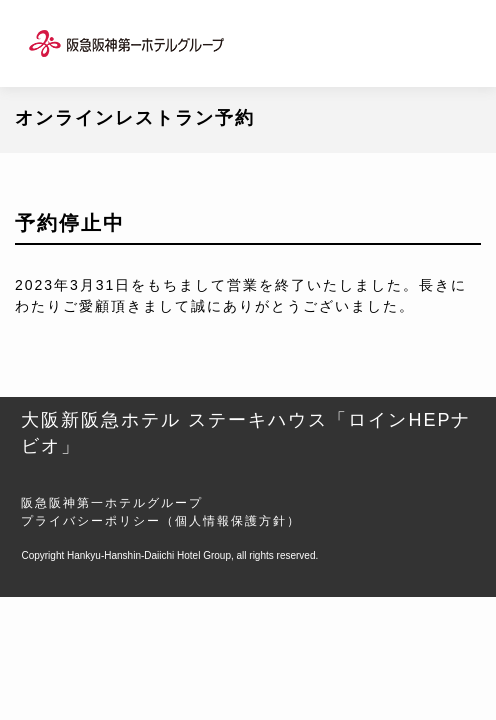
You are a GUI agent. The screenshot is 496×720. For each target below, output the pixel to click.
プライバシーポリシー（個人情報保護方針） (161, 521)
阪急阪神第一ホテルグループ (112, 503)
